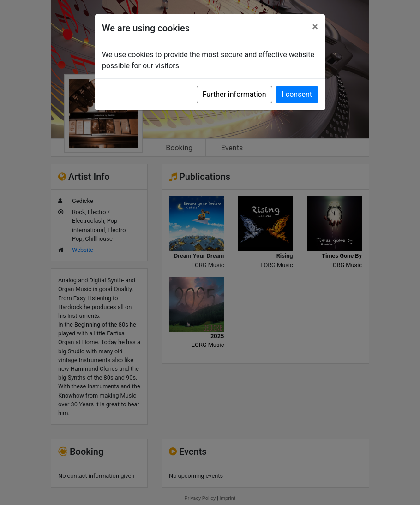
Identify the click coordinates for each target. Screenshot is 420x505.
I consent (297, 94)
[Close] (315, 27)
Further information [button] (234, 94)
